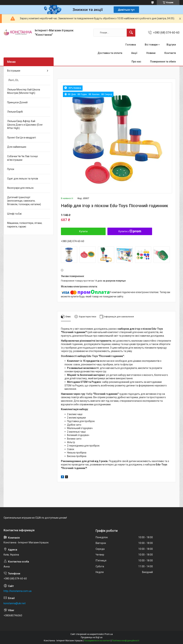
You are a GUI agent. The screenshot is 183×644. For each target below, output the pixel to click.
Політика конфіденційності (126, 641)
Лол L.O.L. (13, 80)
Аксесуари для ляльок (20, 188)
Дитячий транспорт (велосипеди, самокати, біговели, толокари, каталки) (24, 201)
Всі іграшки (14, 71)
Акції (134, 53)
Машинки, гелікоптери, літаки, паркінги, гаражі (25, 225)
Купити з (130, 231)
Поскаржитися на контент (97, 641)
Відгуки (171, 45)
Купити (83, 231)
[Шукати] (131, 33)
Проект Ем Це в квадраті (22, 138)
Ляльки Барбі (15, 112)
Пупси (11, 169)
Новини (151, 53)
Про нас (136, 62)
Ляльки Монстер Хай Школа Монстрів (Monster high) (24, 91)
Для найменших (17, 147)
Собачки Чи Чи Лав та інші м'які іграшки (22, 158)
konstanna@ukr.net (15, 603)
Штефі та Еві (14, 214)
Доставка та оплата (110, 53)
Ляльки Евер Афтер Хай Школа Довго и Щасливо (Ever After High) (25, 125)
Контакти (170, 53)
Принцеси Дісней (17, 102)
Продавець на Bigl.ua (92, 637)
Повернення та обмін (163, 62)
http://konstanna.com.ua (18, 591)
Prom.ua (109, 634)
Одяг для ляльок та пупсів (23, 179)
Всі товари (151, 45)
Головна (131, 45)
